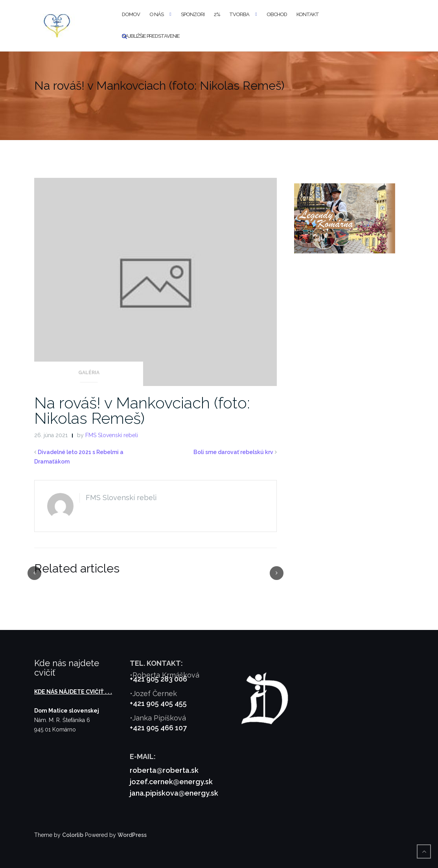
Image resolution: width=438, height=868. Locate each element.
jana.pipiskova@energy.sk (174, 793)
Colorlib (73, 835)
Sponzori (193, 14)
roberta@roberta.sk (164, 770)
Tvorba (239, 14)
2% (217, 14)
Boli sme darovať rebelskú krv (233, 452)
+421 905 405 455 (158, 703)
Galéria (89, 373)
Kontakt (308, 14)
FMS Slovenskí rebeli (112, 435)
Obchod (277, 14)
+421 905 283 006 (158, 679)
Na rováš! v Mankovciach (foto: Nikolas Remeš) (142, 410)
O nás (156, 14)
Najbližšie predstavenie (151, 36)
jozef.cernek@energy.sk (171, 782)
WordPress (132, 835)
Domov (131, 14)
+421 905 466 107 (158, 728)
